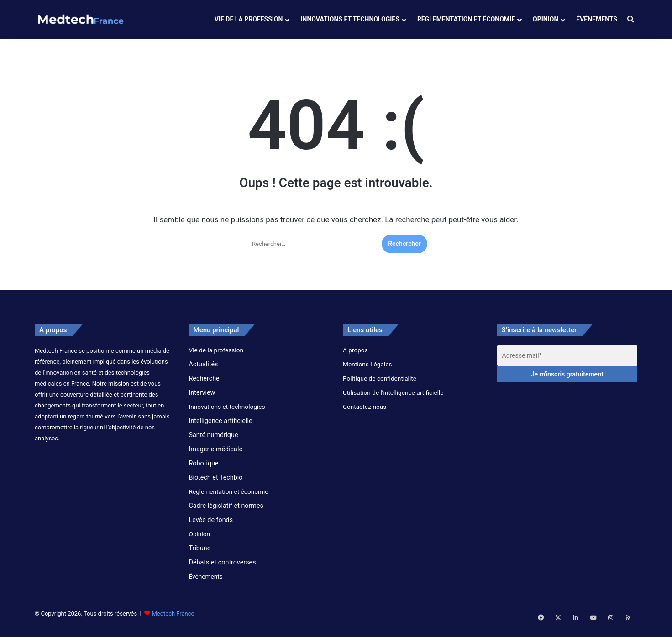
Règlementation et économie (466, 19)
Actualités (204, 371)
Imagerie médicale (216, 456)
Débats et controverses (223, 569)
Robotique (204, 470)
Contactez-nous (365, 413)
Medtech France (173, 620)
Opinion (546, 19)
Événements (597, 19)
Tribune (200, 555)
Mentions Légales (367, 371)
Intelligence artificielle (221, 428)
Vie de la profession (249, 19)
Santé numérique (214, 442)
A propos (355, 357)
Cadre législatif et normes (226, 512)
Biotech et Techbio (216, 484)
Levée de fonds (211, 527)
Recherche (204, 385)
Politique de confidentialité (380, 385)
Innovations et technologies (350, 19)
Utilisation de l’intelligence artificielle (393, 399)
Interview (202, 399)
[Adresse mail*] (567, 363)
